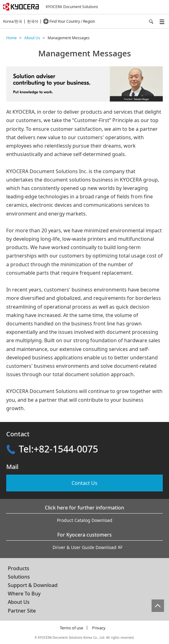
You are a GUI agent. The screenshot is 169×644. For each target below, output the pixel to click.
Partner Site (22, 611)
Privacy (99, 628)
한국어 (33, 21)
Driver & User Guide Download (84, 547)
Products (19, 568)
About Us (19, 602)
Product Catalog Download (85, 520)
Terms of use (71, 628)
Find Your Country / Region (72, 21)
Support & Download (33, 585)
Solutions (19, 577)
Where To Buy (24, 594)
